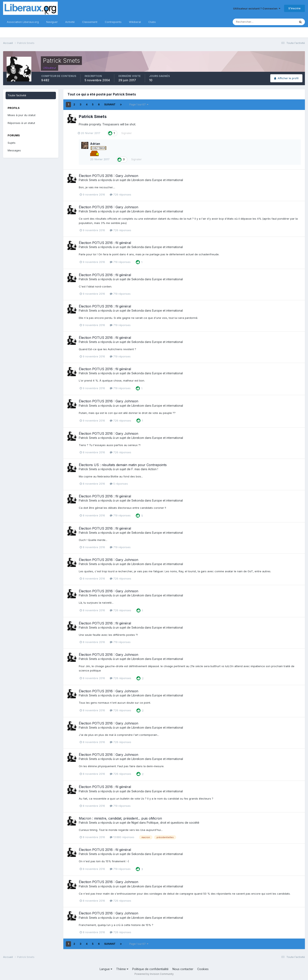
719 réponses (120, 262)
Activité (70, 22)
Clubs (152, 22)
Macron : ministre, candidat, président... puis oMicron (120, 818)
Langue (106, 969)
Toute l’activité (17, 95)
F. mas (136, 469)
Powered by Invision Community (154, 974)
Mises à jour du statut (22, 115)
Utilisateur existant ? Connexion (257, 8)
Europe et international (168, 180)
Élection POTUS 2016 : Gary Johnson (109, 176)
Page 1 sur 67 (139, 104)
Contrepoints (113, 22)
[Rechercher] (251, 22)
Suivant (110, 104)
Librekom (138, 180)
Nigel (135, 823)
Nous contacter (183, 969)
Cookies (203, 969)
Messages (14, 150)
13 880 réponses (122, 837)
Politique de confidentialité (150, 969)
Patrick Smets (93, 117)
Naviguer (52, 22)
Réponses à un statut (21, 123)
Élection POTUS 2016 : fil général (105, 243)
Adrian (95, 144)
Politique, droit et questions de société (173, 823)
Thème (122, 969)
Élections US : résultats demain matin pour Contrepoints (123, 465)
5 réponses (119, 484)
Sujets (12, 143)
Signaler (128, 133)
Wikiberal (135, 22)
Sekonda (138, 247)
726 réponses (120, 194)
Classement (90, 22)
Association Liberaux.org (23, 22)
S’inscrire (294, 8)
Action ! (153, 469)
